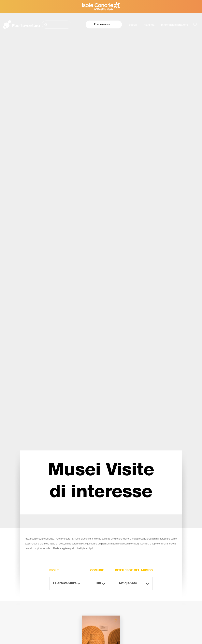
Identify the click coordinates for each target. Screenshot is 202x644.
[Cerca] (57, 25)
